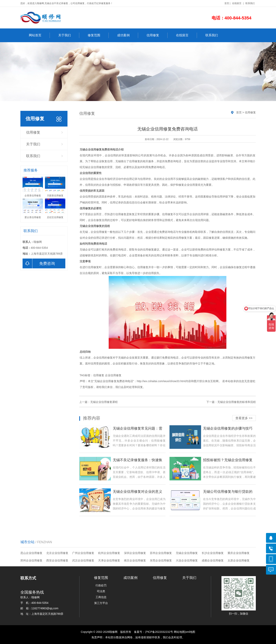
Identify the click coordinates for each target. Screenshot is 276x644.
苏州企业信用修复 (161, 553)
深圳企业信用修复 (135, 553)
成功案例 (128, 35)
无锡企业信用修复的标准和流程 (237, 402)
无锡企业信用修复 (187, 553)
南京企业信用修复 (135, 560)
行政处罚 (101, 585)
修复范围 (98, 35)
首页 (227, 3)
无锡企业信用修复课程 (104, 402)
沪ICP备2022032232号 (159, 632)
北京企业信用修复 (57, 553)
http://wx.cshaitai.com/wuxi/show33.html (161, 381)
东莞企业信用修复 (161, 560)
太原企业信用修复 (239, 560)
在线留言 (237, 3)
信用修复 (157, 35)
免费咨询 (39, 263)
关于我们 (69, 35)
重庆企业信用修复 (239, 553)
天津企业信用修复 (109, 560)
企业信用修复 (113, 375)
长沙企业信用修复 (213, 553)
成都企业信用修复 (213, 560)
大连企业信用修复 (187, 560)
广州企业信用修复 (83, 553)
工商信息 (101, 597)
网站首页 (39, 35)
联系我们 (250, 3)
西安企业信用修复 (57, 560)
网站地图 (179, 632)
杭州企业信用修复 (109, 553)
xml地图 (190, 632)
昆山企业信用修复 (31, 553)
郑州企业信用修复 (31, 560)
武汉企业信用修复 (83, 560)
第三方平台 (101, 603)
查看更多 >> (244, 418)
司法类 (101, 591)
